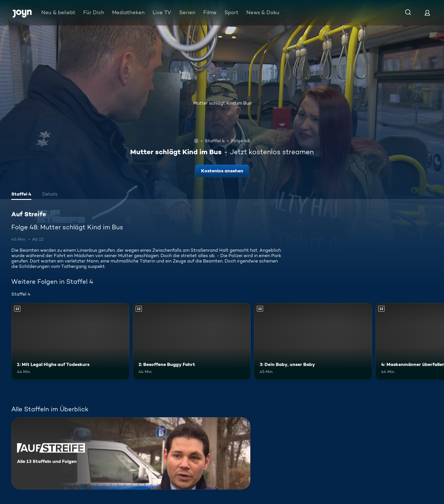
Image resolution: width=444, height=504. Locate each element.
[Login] (427, 13)
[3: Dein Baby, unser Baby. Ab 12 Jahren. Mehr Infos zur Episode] (313, 341)
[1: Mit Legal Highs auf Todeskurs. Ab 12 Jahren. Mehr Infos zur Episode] (70, 341)
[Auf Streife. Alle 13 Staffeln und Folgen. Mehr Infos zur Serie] (131, 453)
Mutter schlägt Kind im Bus (222, 103)
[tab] (21, 195)
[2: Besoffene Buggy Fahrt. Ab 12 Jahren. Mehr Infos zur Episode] (192, 341)
